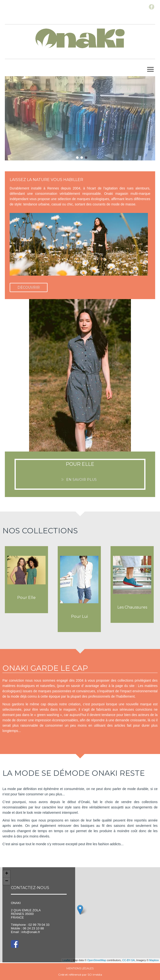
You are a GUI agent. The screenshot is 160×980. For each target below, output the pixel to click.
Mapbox (154, 960)
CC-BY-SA (128, 960)
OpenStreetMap (97, 960)
